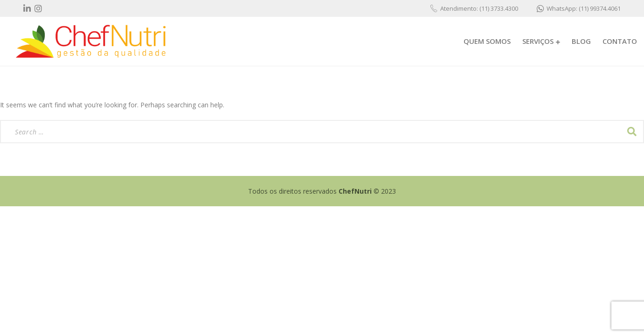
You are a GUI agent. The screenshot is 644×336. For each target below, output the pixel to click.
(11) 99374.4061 (600, 8)
